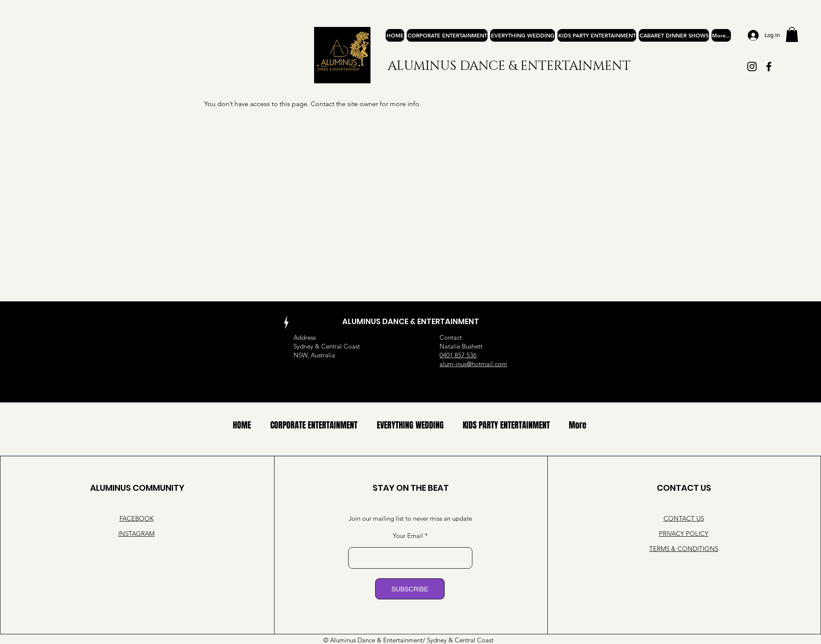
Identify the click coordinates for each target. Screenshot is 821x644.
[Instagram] (752, 67)
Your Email (408, 536)
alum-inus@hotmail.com (473, 364)
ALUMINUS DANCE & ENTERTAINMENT (509, 66)
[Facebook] (769, 67)
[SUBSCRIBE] (410, 589)
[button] (792, 35)
